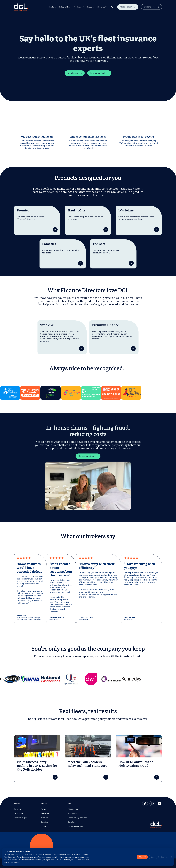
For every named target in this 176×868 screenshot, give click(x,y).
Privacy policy (73, 809)
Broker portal (150, 7)
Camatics (44, 822)
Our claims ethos (86, 456)
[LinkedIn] (159, 803)
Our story (17, 809)
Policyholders (65, 7)
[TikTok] (145, 803)
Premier (44, 809)
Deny (153, 857)
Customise (165, 857)
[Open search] (112, 7)
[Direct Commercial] (21, 7)
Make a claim (126, 7)
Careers (90, 7)
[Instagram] (152, 803)
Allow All (142, 857)
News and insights (21, 818)
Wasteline (44, 818)
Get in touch (19, 813)
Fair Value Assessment (76, 826)
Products (78, 7)
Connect (44, 826)
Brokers (53, 7)
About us (101, 7)
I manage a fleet (98, 73)
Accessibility (72, 813)
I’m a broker (73, 73)
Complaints (72, 822)
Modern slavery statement (78, 818)
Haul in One (45, 813)
